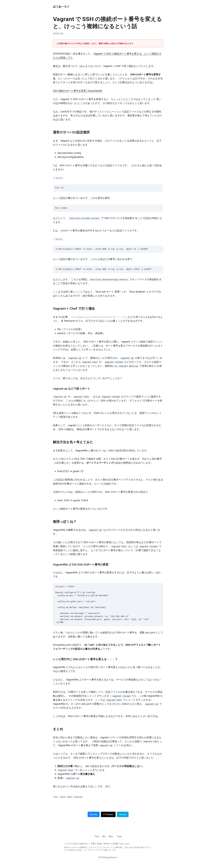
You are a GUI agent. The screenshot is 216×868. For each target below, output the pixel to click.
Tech (97, 841)
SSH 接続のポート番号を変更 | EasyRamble (77, 91)
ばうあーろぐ (61, 7)
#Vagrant (78, 801)
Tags (119, 841)
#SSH (70, 801)
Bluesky (94, 819)
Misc (111, 841)
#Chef (63, 801)
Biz (104, 841)
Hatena (123, 819)
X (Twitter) (108, 819)
